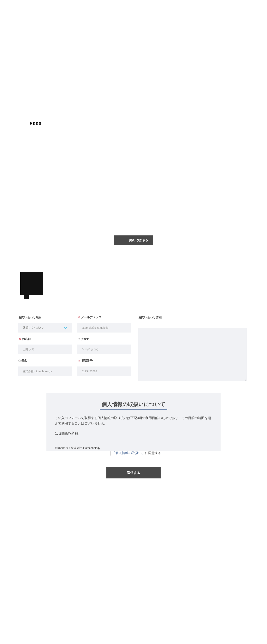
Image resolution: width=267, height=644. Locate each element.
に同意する (134, 456)
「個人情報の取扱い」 (128, 456)
